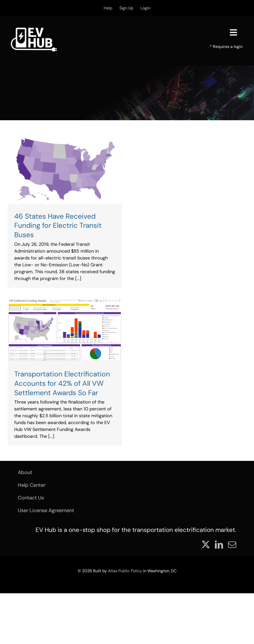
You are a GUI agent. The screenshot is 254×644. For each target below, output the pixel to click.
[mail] (232, 545)
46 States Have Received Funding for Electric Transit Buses (58, 226)
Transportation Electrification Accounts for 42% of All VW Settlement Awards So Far (62, 383)
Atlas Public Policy (125, 571)
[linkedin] (219, 545)
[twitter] (206, 545)
